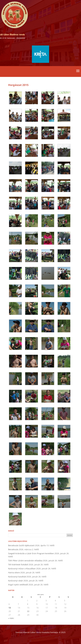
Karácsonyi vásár (16, 581)
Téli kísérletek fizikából (18, 564)
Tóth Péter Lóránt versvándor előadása (25, 560)
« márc (11, 618)
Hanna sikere (14, 572)
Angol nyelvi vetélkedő (18, 585)
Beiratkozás (13, 549)
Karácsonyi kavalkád (17, 577)
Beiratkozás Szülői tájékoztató (21, 545)
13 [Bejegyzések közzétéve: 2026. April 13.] (10, 608)
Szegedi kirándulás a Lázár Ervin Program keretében (31, 553)
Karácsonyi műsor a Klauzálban (22, 568)
